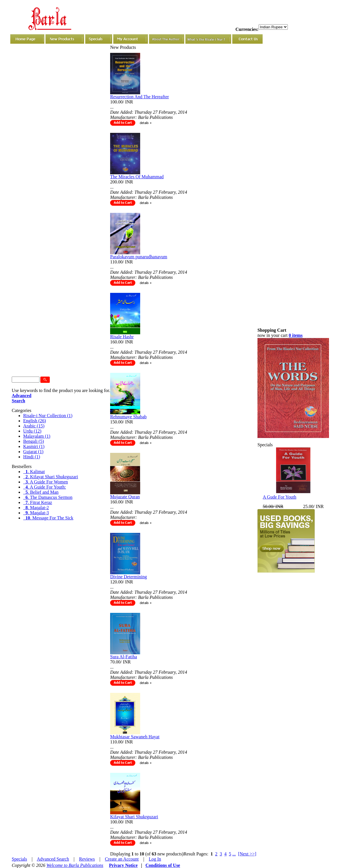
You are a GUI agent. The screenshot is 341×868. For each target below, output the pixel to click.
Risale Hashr (122, 337)
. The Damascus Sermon (48, 497)
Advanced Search (53, 859)
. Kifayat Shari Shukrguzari (51, 477)
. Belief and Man (41, 492)
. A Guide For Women (45, 482)
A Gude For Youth (279, 497)
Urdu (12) (32, 431)
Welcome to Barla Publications (75, 865)
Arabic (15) (34, 426)
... (234, 854)
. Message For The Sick (48, 518)
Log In (155, 859)
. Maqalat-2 (36, 508)
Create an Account (122, 859)
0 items (296, 335)
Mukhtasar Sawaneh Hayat (135, 737)
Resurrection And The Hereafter (139, 97)
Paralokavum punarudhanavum (139, 257)
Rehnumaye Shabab (128, 417)
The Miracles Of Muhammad (137, 177)
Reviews (87, 859)
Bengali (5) (33, 441)
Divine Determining (128, 577)
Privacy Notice (123, 865)
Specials (19, 859)
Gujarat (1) (33, 452)
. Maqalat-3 (36, 513)
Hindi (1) (32, 457)
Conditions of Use (163, 865)
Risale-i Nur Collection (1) (48, 416)
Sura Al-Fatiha (124, 657)
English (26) (35, 421)
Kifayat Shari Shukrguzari (134, 817)
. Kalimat (34, 472)
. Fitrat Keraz (38, 502)
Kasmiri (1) (34, 446)
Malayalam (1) (37, 436)
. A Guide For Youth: (44, 487)
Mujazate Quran (125, 497)
